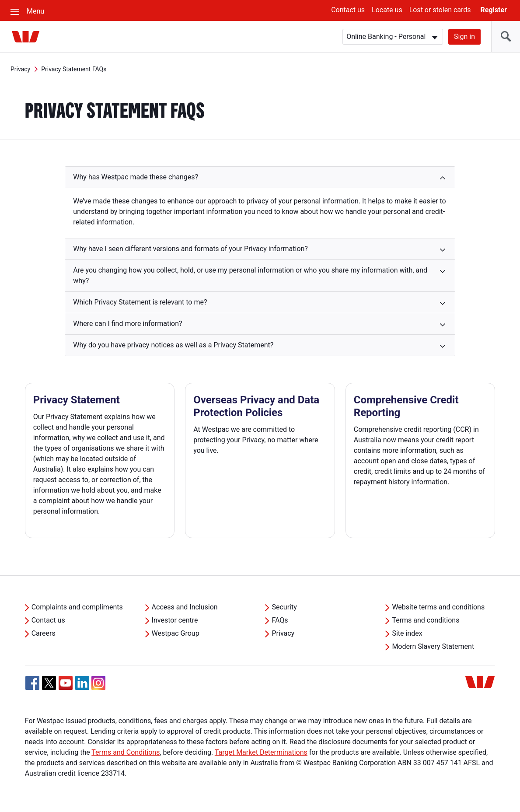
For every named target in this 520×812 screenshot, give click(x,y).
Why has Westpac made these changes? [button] (136, 177)
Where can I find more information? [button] (127, 324)
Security (284, 607)
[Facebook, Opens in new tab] (32, 683)
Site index (407, 633)
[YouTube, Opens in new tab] (66, 683)
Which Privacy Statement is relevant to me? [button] (140, 302)
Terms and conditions (426, 620)
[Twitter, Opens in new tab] (49, 683)
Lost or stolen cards (440, 10)
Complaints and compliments (77, 607)
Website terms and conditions (438, 607)
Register (494, 10)
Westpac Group (176, 633)
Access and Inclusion (185, 607)
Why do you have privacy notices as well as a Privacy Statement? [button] (173, 345)
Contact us (348, 10)
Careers (44, 633)
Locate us (387, 10)
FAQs (280, 620)
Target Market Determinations (261, 752)
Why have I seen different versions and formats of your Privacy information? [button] (190, 249)
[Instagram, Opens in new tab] (98, 688)
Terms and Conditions (126, 752)
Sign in (464, 37)
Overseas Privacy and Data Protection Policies (256, 406)
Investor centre (175, 620)
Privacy (20, 69)
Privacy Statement (77, 400)
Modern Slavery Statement (433, 646)
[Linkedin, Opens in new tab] (82, 683)
